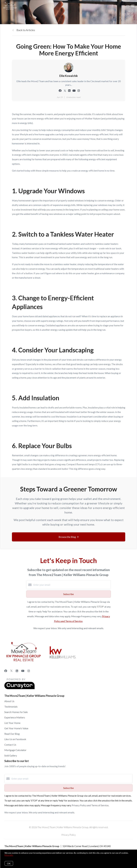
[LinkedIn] (17, 671)
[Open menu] (133, 6)
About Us (9, 701)
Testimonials (11, 707)
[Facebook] (6, 671)
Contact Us (10, 745)
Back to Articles (26, 30)
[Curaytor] (19, 688)
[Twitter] (11, 671)
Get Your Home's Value (16, 728)
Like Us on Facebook (15, 739)
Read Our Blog (12, 734)
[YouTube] (23, 671)
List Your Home (12, 723)
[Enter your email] (72, 585)
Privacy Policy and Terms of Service (90, 805)
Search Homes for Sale (16, 712)
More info (9, 855)
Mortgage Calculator (15, 750)
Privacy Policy (68, 835)
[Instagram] (29, 671)
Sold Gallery (11, 755)
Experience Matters (15, 717)
